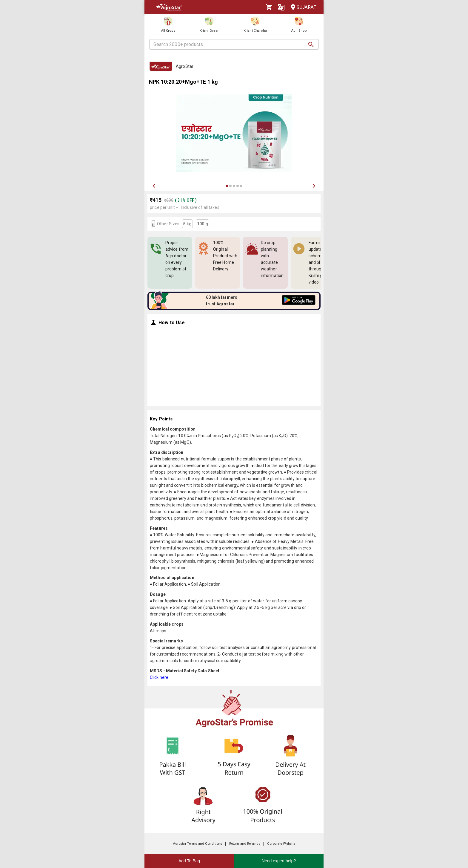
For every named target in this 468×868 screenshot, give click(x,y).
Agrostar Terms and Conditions (198, 844)
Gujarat (302, 7)
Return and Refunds (245, 844)
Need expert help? (279, 861)
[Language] (281, 7)
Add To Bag (189, 861)
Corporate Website (281, 844)
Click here (159, 677)
